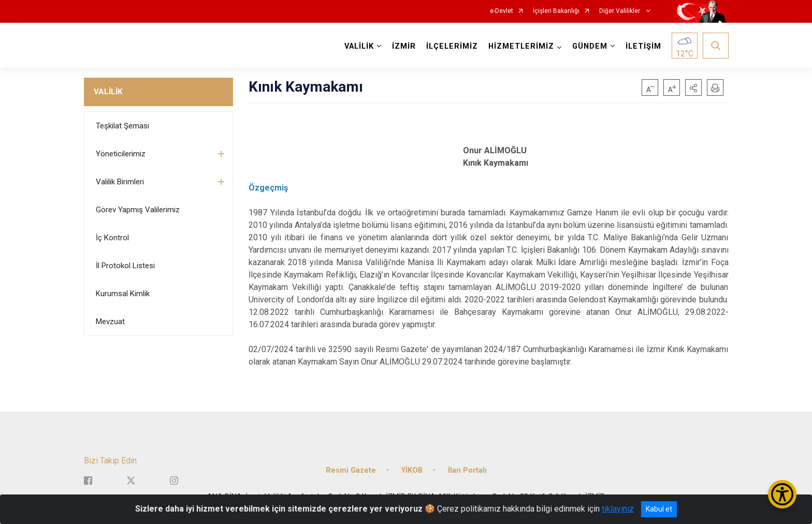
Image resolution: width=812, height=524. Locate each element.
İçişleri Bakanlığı (556, 11)
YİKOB (412, 470)
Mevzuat (110, 322)
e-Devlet (502, 11)
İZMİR (404, 46)
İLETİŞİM (643, 46)
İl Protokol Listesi (125, 266)
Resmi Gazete (351, 470)
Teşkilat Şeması (122, 126)
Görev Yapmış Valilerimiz (138, 210)
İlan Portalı (467, 470)
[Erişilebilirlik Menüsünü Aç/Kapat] (782, 494)
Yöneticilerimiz (121, 154)
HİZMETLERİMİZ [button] (521, 46)
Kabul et (659, 509)
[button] (693, 88)
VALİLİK (108, 92)
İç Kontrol (112, 238)
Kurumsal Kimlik (123, 294)
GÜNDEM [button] (590, 46)
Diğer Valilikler (620, 11)
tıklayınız (618, 509)
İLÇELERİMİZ (452, 46)
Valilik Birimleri (120, 182)
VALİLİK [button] (359, 46)
